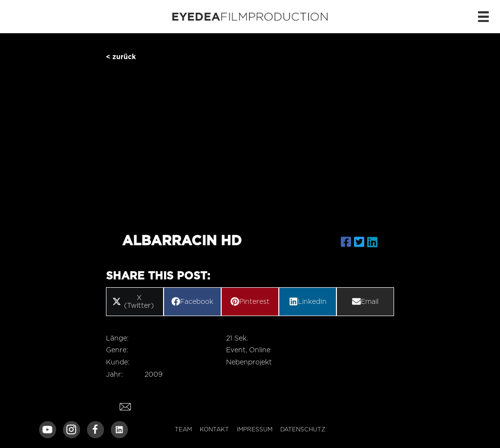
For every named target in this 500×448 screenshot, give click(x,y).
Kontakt (214, 429)
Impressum (255, 429)
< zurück (121, 56)
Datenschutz (303, 429)
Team (183, 429)
